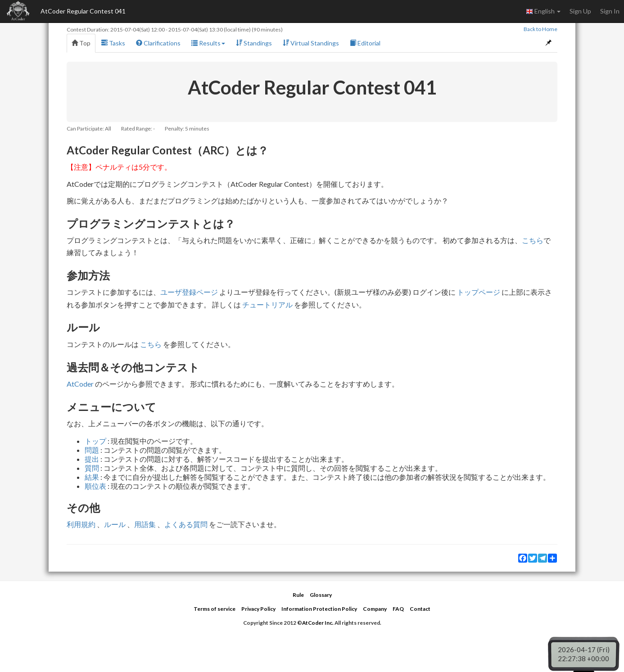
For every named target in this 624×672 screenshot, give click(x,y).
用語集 (145, 524)
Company (375, 609)
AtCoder (80, 384)
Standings (254, 43)
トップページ (479, 292)
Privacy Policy (258, 609)
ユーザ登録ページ (189, 292)
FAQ (398, 609)
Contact (420, 609)
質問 (92, 468)
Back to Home (540, 29)
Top (81, 43)
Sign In (610, 11)
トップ (95, 441)
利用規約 (81, 524)
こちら (533, 240)
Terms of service (215, 609)
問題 (92, 450)
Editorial (365, 43)
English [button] (543, 11)
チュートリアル (267, 304)
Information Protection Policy (319, 609)
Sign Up (580, 11)
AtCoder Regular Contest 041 (83, 11)
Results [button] (208, 43)
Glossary (321, 595)
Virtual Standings (311, 43)
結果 (92, 477)
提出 (92, 459)
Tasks (113, 43)
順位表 (95, 486)
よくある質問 (186, 524)
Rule (298, 595)
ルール (115, 524)
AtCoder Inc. (318, 623)
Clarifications (158, 43)
